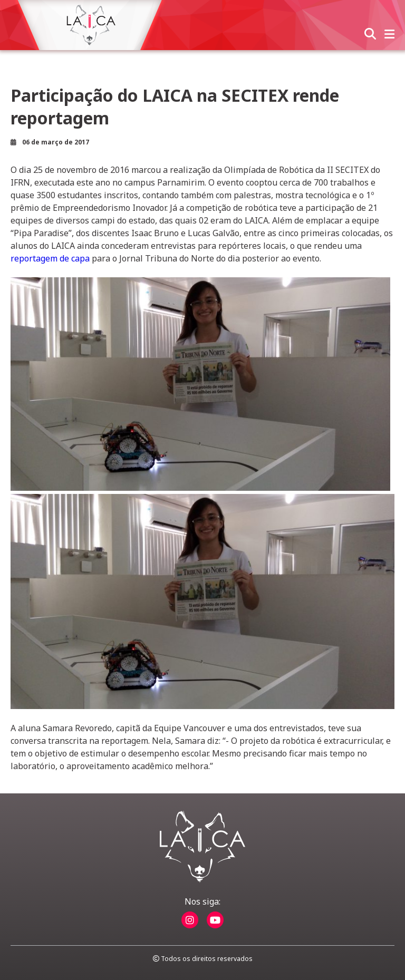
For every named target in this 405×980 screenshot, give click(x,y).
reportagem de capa (50, 258)
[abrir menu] (389, 35)
